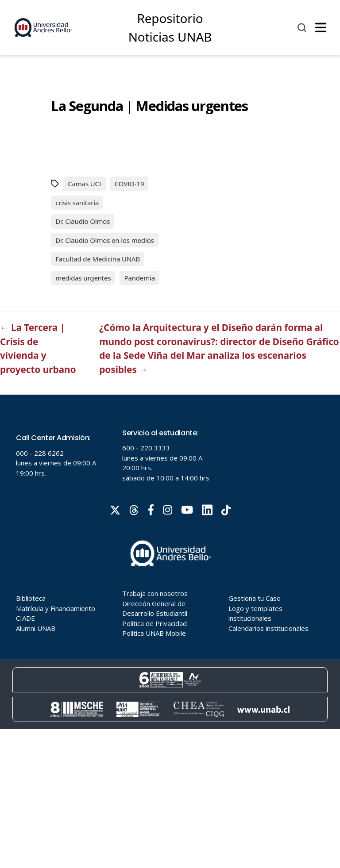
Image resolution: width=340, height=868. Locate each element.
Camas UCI (85, 184)
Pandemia (139, 278)
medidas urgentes (83, 278)
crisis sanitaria (77, 203)
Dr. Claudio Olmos (83, 221)
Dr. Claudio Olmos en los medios (104, 240)
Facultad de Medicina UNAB (98, 259)
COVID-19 (129, 184)
